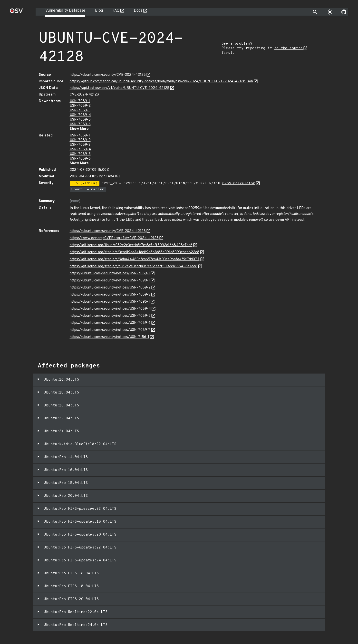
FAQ (116, 11)
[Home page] (16, 12)
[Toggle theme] (330, 12)
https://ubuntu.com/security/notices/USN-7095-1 (110, 302)
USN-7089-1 (80, 101)
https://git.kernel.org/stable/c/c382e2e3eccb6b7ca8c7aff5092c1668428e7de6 (134, 266)
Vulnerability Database (65, 11)
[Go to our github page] (344, 12)
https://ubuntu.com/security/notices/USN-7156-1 (109, 337)
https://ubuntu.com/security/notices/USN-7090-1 (110, 281)
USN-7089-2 (80, 106)
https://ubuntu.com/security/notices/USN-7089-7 (110, 330)
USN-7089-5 (80, 120)
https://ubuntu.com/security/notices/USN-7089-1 (110, 274)
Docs (138, 11)
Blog (99, 11)
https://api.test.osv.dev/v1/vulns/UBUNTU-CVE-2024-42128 (120, 88)
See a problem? (237, 44)
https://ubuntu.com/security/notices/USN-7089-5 (110, 316)
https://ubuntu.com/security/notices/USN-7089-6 (110, 323)
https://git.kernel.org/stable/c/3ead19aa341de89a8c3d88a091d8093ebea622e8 (135, 252)
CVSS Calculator (239, 183)
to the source (288, 48)
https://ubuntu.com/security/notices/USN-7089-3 (110, 295)
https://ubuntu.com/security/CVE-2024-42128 (108, 75)
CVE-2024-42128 (84, 95)
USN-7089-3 (80, 111)
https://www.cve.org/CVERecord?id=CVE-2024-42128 (114, 238)
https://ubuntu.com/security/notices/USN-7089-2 (110, 288)
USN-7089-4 (80, 115)
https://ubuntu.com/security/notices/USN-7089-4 (110, 309)
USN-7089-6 (80, 124)
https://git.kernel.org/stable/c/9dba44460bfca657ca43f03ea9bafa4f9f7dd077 (135, 259)
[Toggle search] (315, 12)
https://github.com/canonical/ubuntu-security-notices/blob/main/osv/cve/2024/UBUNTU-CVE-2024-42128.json (161, 82)
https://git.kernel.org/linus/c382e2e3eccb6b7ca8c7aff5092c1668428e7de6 (131, 245)
